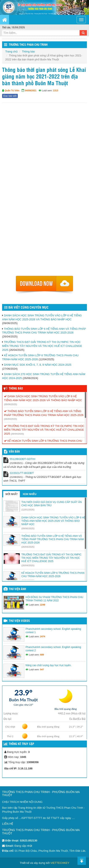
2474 (43, 636)
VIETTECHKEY (60, 863)
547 (42, 669)
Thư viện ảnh (17, 589)
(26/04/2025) (10, 419)
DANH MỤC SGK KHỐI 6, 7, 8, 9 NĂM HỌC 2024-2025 (38, 365)
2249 (43, 605)
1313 (55, 90)
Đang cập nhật (23, 846)
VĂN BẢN (14, 452)
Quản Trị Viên (12, 90)
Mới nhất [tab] (12, 494)
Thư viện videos (19, 621)
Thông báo (28, 52)
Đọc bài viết (10, 96)
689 (42, 655)
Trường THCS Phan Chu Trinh (28, 45)
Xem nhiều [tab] (30, 494)
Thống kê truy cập (21, 744)
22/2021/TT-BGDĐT (22, 473)
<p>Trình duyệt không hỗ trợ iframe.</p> (44, 190)
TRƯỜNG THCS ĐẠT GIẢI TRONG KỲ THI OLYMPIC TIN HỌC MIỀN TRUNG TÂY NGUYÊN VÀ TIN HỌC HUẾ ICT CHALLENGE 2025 (42, 346)
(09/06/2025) (10, 404)
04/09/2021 (31, 90)
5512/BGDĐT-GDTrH (22, 459)
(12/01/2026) (28, 510)
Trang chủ (11, 52)
